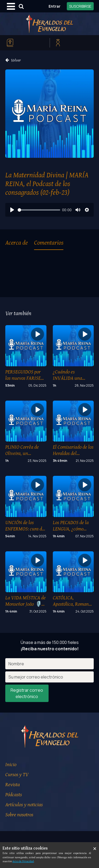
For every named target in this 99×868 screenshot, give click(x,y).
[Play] (12, 210)
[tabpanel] (49, 270)
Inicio (11, 764)
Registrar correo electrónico (27, 693)
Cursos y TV (17, 774)
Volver (13, 60)
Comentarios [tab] (49, 242)
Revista (13, 784)
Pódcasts (14, 794)
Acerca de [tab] (16, 242)
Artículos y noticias (24, 804)
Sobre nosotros (19, 814)
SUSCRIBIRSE (80, 6)
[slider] (39, 210)
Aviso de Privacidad (23, 861)
